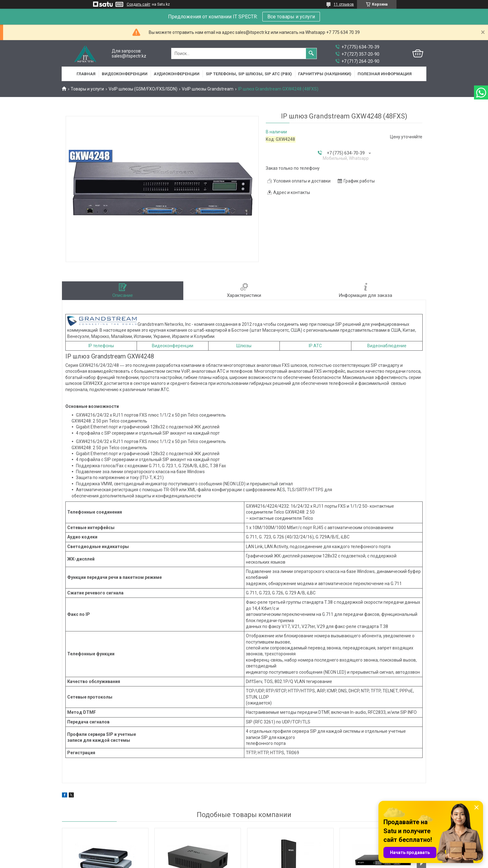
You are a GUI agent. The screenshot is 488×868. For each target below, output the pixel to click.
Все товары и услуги (291, 17)
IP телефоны (101, 346)
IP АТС (315, 346)
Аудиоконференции (177, 74)
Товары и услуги (87, 89)
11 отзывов (344, 4)
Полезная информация (385, 74)
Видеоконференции (125, 74)
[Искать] (311, 53)
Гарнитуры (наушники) (325, 74)
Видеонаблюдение (387, 346)
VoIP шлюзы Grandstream (208, 89)
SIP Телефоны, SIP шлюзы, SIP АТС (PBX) (249, 74)
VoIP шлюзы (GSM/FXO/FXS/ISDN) (143, 89)
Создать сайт (138, 4)
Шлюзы (244, 346)
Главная (86, 74)
